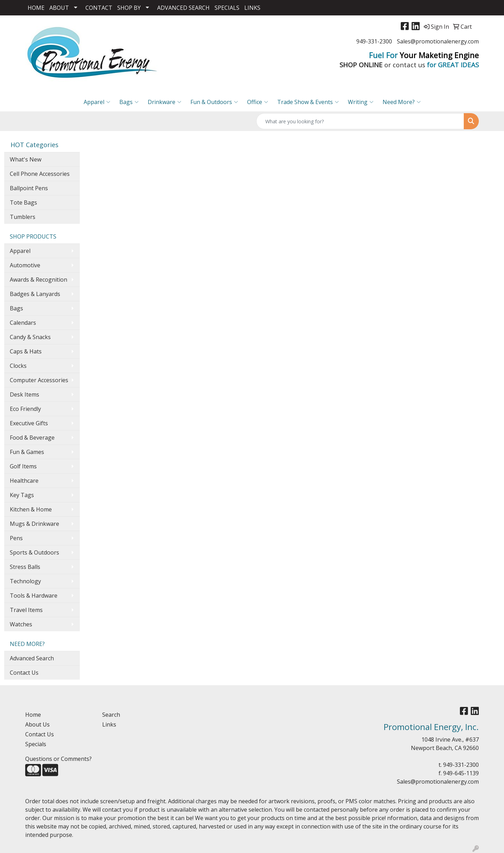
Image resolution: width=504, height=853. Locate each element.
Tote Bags (23, 202)
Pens (16, 538)
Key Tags (22, 495)
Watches (21, 624)
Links (109, 724)
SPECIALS (227, 8)
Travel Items (26, 610)
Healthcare (24, 481)
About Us (37, 724)
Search (111, 715)
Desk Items (24, 394)
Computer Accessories (39, 380)
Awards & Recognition (38, 280)
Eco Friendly (25, 409)
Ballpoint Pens (29, 188)
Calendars (23, 323)
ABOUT (59, 8)
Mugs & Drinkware (34, 524)
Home (33, 715)
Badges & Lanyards (35, 294)
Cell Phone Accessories (40, 174)
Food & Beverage (32, 438)
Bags (129, 102)
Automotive (25, 265)
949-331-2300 (374, 41)
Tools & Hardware (34, 596)
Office (258, 102)
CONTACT (99, 8)
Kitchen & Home (31, 509)
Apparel (97, 102)
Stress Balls (25, 567)
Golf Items (23, 466)
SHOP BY (129, 8)
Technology (25, 581)
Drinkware (164, 102)
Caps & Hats (26, 351)
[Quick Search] (360, 121)
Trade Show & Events (308, 102)
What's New (26, 159)
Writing (361, 102)
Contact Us (24, 673)
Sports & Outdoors (34, 552)
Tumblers (23, 217)
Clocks (18, 366)
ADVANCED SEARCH (183, 8)
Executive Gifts (29, 423)
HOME (36, 8)
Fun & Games (27, 452)
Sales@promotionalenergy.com (438, 41)
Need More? (402, 102)
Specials (36, 744)
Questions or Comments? (58, 759)
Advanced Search (32, 658)
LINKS (252, 8)
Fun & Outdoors (214, 102)
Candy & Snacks (30, 337)
